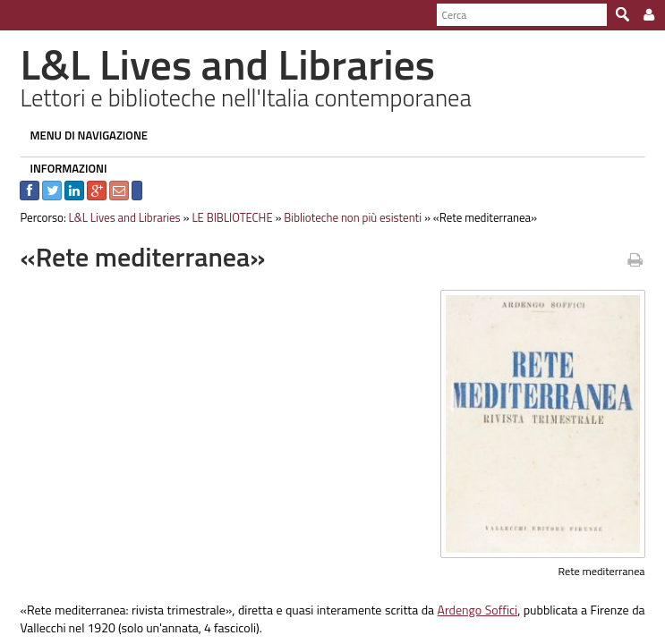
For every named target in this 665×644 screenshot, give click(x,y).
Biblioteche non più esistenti (346, 217)
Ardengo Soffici (480, 610)
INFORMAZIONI (62, 168)
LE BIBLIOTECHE (226, 217)
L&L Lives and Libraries (118, 217)
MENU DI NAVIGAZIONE (82, 135)
